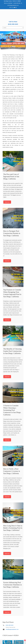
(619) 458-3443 (17, 3)
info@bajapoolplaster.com (13, 5)
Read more (7, 202)
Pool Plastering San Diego (13, 15)
